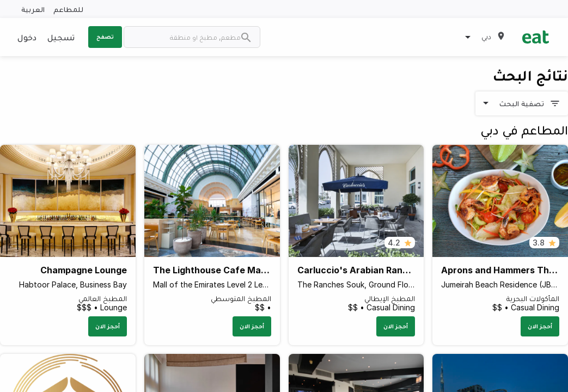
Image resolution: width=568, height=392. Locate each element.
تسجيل (61, 37)
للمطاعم (68, 9)
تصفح (105, 36)
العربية (33, 9)
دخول (27, 37)
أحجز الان (540, 326)
